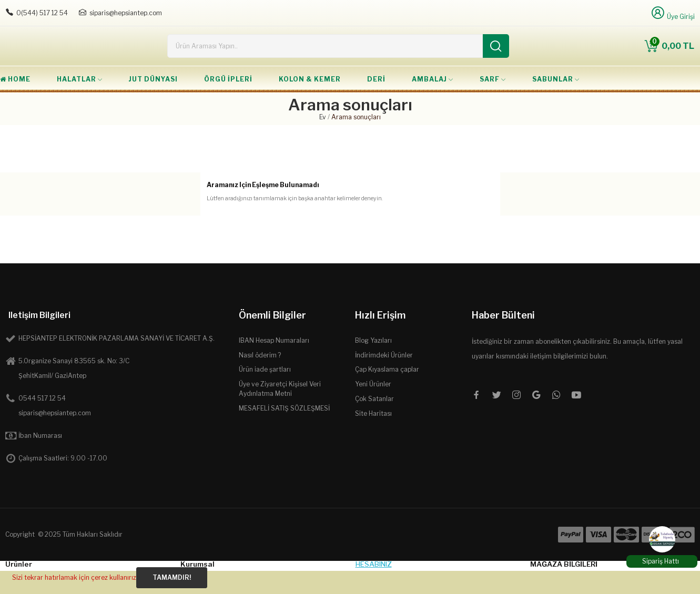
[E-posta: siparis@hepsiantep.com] (83, 13)
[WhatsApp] (662, 539)
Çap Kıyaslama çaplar (387, 392)
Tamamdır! (172, 577)
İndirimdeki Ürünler (384, 378)
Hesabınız (374, 587)
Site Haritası (373, 437)
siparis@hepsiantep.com (126, 13)
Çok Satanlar (374, 422)
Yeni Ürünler (373, 407)
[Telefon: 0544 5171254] (9, 13)
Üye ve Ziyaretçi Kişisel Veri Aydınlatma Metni (280, 412)
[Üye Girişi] (672, 13)
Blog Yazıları (373, 363)
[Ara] (496, 58)
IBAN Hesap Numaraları (274, 363)
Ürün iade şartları (265, 392)
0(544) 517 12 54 (42, 13)
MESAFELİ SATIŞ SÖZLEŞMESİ (284, 431)
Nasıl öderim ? (260, 378)
